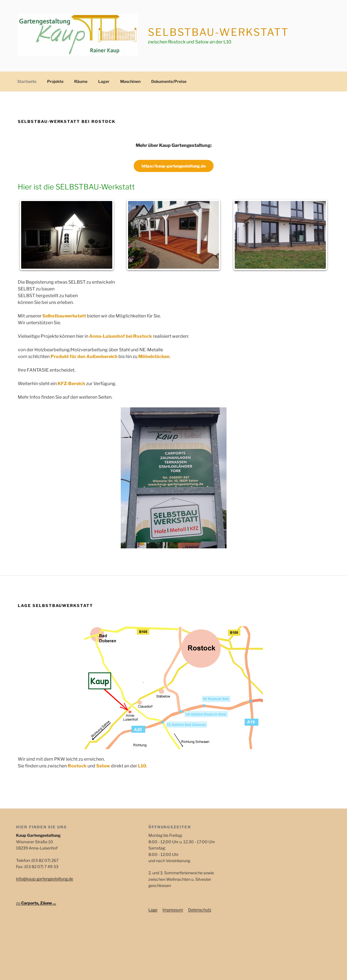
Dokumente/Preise (169, 81)
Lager (104, 81)
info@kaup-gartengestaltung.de (45, 879)
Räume (81, 81)
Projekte (55, 81)
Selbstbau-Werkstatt (218, 32)
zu (36, 903)
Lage (153, 910)
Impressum (173, 910)
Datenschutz (200, 910)
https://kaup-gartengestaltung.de (174, 166)
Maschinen (130, 81)
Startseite (27, 81)
